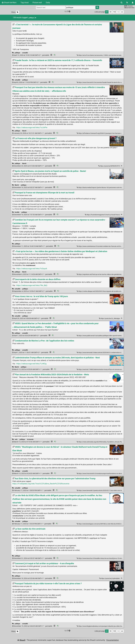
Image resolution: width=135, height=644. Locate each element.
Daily (48, 3)
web (16, 439)
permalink (31, 55)
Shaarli (22, 640)
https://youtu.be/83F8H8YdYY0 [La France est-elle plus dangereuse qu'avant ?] (109, 166)
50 (110, 12)
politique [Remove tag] (32, 18)
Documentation (113, 640)
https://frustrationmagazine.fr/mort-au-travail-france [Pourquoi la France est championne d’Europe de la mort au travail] (103, 215)
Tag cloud (25, 3)
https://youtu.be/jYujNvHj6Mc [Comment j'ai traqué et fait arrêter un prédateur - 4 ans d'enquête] (110, 578)
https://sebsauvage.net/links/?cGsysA (32, 269)
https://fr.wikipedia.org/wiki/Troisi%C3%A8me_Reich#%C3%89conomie (41, 484)
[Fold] (121, 166)
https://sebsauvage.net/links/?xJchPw (32, 128)
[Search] (121, 3)
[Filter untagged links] (18, 12)
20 (107, 12)
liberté (24, 131)
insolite (17, 212)
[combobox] (80, 7)
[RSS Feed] (127, 3)
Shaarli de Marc (9, 3)
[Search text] (51, 7)
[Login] (133, 3)
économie (30, 439)
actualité (25, 53)
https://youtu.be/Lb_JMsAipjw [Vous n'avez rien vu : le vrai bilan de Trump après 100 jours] (110, 318)
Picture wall (37, 3)
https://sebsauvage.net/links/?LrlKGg (31, 364)
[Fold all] (122, 12)
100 (114, 12)
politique (17, 53)
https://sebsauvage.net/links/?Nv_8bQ (32, 285)
